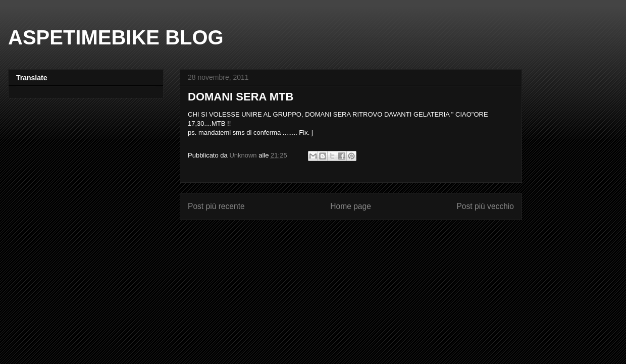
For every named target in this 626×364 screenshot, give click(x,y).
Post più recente (216, 206)
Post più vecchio (485, 206)
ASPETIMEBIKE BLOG (116, 37)
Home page (351, 206)
